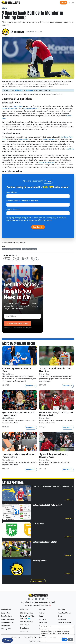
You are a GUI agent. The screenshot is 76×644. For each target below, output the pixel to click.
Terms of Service (30, 637)
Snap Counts (25, 628)
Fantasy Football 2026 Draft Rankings (47, 505)
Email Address (11, 192)
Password (22, 201)
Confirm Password (13, 209)
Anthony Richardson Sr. (10, 109)
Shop (60, 616)
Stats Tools (24, 631)
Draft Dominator (7, 616)
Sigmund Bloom (18, 32)
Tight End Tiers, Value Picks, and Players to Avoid (54, 456)
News (41, 616)
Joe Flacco (64, 137)
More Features (38, 581)
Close (71, 640)
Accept (65, 640)
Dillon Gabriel (23, 139)
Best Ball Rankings (27, 622)
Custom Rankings (7, 622)
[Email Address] (22, 316)
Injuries (25, 249)
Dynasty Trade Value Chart (28, 617)
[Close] (73, 627)
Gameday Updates (40, 560)
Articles (4, 8)
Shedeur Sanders (49, 139)
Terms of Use (19, 220)
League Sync (6, 613)
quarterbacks (33, 249)
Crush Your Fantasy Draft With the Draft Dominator (53, 486)
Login (48, 181)
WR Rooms (30, 90)
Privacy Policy (16, 637)
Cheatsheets (6, 626)
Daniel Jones (18, 106)
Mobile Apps (63, 619)
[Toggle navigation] (73, 3)
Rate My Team (38, 523)
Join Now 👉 (38, 227)
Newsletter (43, 622)
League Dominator (8, 619)
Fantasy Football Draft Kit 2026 (45, 542)
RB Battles (19, 90)
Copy (7, 259)
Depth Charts (25, 625)
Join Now (63, 3)
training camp (17, 249)
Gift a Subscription (65, 622)
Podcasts (43, 619)
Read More (31, 386)
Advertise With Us (64, 613)
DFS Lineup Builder (27, 613)
